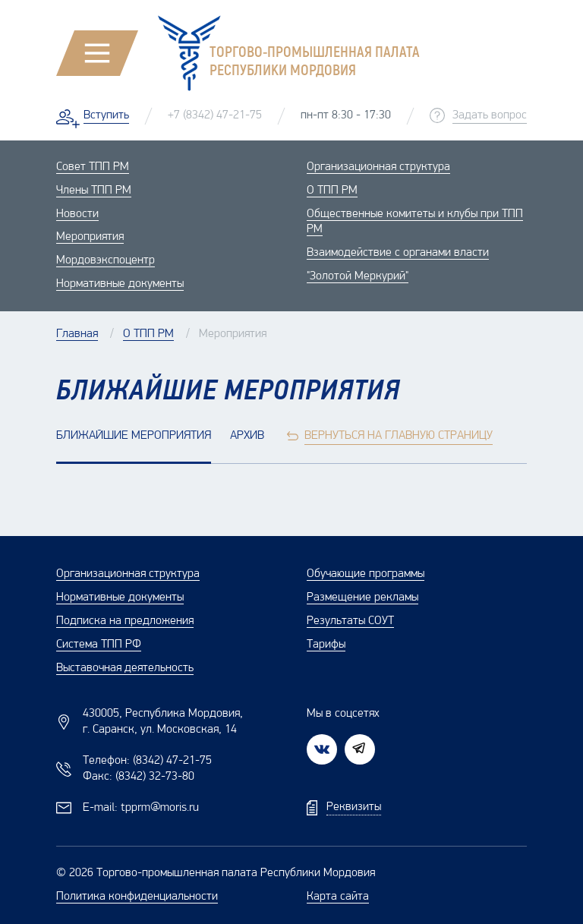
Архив (247, 436)
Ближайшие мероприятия (134, 436)
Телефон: (147, 761)
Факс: (139, 777)
